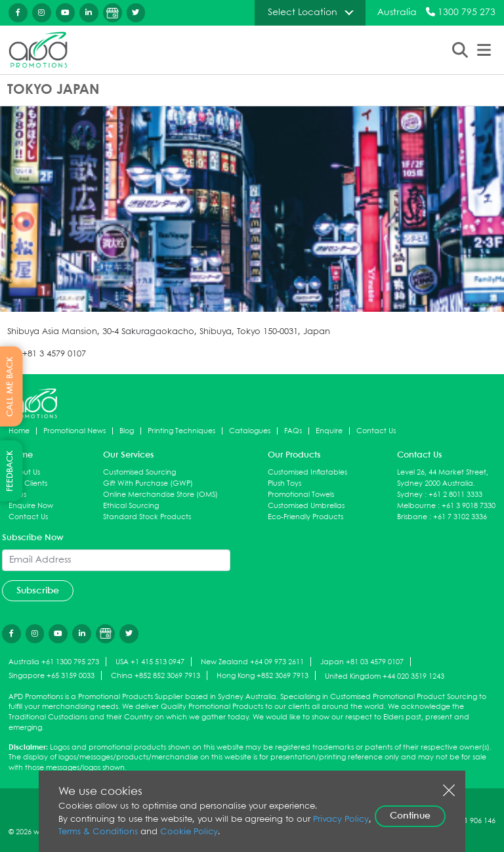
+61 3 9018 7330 (469, 506)
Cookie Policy (189, 832)
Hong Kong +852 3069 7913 (262, 676)
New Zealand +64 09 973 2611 (252, 663)
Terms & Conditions (98, 832)
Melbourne (416, 506)
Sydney (410, 495)
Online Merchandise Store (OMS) (160, 495)
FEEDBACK (10, 471)
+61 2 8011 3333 (455, 495)
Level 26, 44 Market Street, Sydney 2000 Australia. (443, 478)
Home (19, 431)
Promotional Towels (301, 495)
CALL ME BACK (10, 387)
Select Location (303, 12)
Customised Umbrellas (306, 506)
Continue (410, 816)
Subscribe (38, 591)
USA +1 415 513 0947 (150, 663)
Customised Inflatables (307, 472)
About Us (24, 472)
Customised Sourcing (139, 472)
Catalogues (250, 431)
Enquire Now (31, 506)
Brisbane (412, 517)
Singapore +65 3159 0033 (52, 676)
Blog (127, 431)
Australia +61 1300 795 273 (54, 663)
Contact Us (376, 431)
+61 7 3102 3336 (460, 517)
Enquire (329, 431)
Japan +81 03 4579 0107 (362, 663)
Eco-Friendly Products (305, 517)
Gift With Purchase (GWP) (148, 483)
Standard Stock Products (147, 517)
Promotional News (74, 431)
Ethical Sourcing (131, 506)
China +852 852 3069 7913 (156, 676)
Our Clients (28, 483)
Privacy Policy (341, 820)
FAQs (293, 431)
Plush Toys (284, 483)
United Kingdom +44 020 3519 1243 (385, 676)
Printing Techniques (181, 431)
